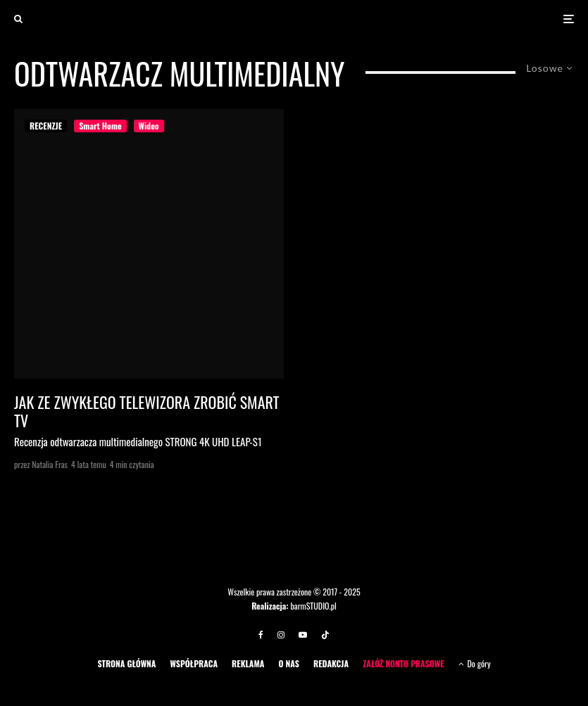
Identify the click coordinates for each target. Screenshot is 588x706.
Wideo (149, 126)
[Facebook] (261, 635)
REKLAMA (248, 663)
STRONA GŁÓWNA (126, 663)
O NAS (289, 663)
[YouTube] (303, 635)
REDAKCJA (331, 663)
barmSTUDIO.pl (313, 606)
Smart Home (100, 126)
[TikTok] (325, 635)
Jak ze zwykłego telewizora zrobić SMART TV (147, 411)
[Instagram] (281, 635)
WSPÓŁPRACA (194, 663)
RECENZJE (46, 126)
